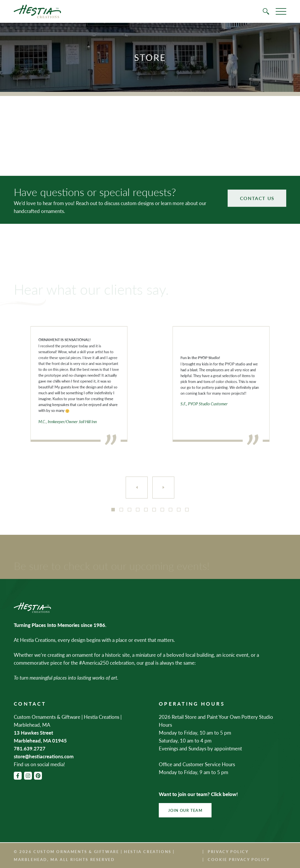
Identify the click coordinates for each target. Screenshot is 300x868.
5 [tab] (146, 510)
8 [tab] (171, 510)
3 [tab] (129, 510)
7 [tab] (162, 510)
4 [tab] (138, 510)
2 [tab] (121, 510)
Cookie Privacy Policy (239, 859)
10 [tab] (187, 510)
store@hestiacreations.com (44, 756)
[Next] (163, 488)
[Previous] (137, 488)
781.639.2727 (30, 748)
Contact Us (257, 191)
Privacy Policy (228, 851)
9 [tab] (179, 510)
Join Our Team (185, 810)
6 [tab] (154, 510)
